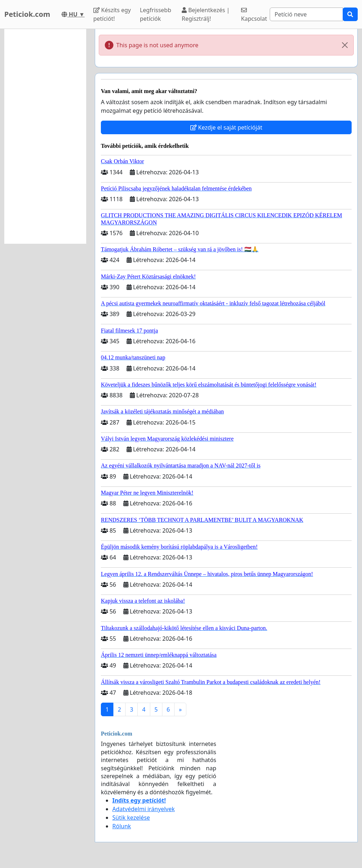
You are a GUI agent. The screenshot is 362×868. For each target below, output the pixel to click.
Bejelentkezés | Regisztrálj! (206, 14)
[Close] (345, 45)
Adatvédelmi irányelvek (144, 809)
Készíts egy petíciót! (112, 14)
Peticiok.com (27, 14)
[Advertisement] (45, 136)
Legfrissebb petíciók (156, 14)
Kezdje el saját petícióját (226, 127)
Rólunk (122, 826)
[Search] (306, 14)
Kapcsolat (254, 15)
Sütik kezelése (131, 818)
